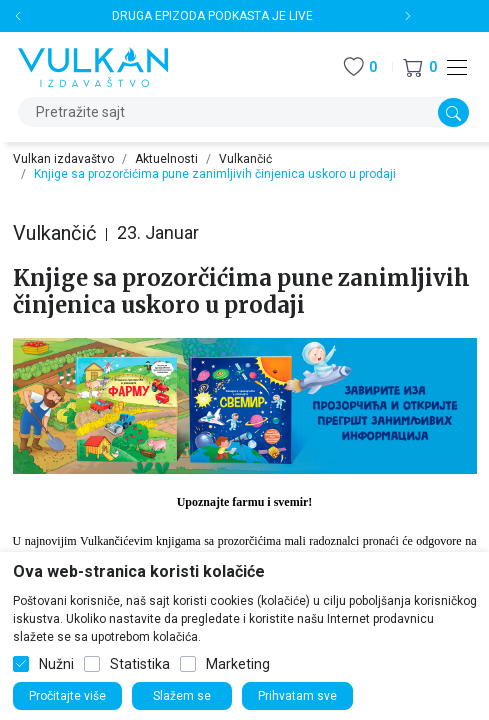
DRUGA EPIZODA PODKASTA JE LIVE (212, 16)
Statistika (140, 664)
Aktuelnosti (166, 159)
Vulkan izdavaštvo (63, 159)
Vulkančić (245, 159)
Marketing (238, 664)
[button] (420, 67)
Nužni (56, 664)
